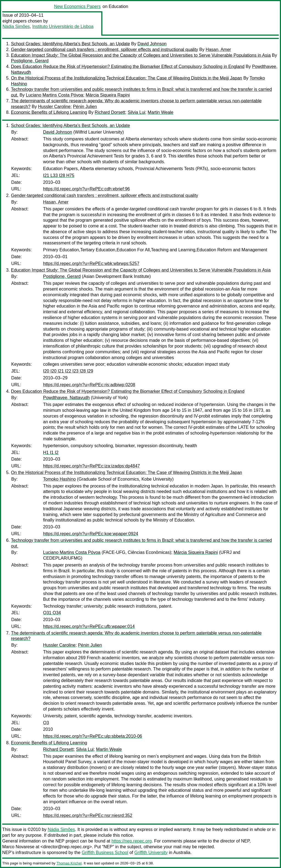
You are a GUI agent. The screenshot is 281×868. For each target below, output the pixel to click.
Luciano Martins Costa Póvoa (54, 95)
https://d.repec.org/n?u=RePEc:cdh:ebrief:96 (86, 189)
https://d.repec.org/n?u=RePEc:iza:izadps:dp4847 (92, 466)
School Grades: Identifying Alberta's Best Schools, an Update (71, 44)
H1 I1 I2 (51, 453)
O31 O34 (52, 613)
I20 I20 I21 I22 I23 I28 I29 (68, 371)
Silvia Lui (136, 112)
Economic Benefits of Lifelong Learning (49, 112)
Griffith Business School (105, 852)
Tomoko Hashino (59, 479)
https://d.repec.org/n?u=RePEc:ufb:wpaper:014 (89, 626)
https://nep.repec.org (132, 841)
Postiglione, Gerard (30, 61)
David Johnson (152, 44)
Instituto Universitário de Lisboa (63, 26)
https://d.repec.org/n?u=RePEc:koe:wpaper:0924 (91, 534)
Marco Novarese (18, 847)
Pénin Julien (85, 107)
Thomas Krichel (69, 863)
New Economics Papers (77, 6)
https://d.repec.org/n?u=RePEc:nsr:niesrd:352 (88, 815)
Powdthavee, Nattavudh (66, 398)
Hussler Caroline (54, 107)
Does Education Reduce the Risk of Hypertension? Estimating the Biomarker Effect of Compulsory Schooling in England (128, 67)
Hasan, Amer (218, 50)
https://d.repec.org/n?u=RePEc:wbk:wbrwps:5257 (91, 263)
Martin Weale (161, 112)
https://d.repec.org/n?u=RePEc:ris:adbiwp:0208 (89, 385)
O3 (46, 723)
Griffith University (151, 852)
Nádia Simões (16, 26)
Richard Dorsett (110, 112)
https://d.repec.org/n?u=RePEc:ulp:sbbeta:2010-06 (93, 736)
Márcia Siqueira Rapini (108, 95)
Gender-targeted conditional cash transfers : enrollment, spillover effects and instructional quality (105, 50)
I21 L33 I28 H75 (59, 175)
